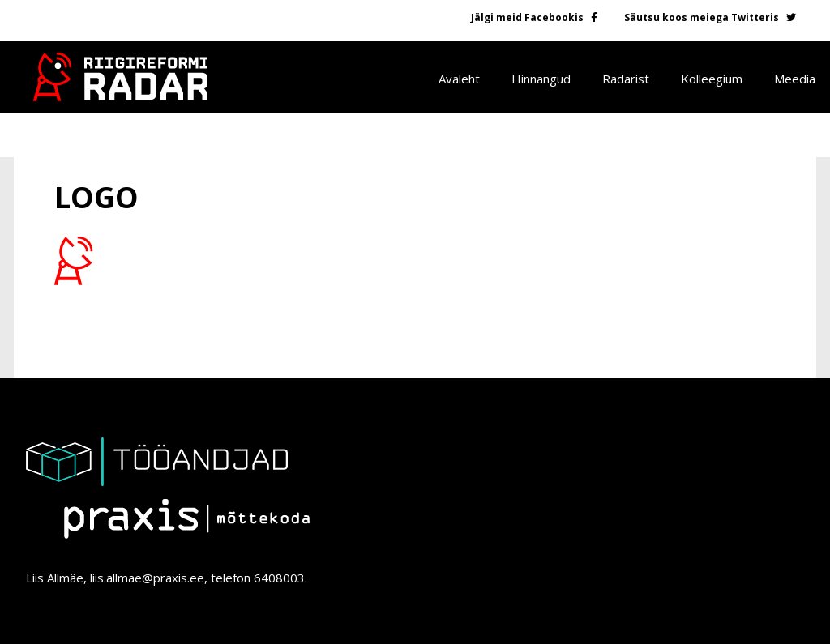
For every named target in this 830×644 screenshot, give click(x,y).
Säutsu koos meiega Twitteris (702, 17)
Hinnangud (541, 79)
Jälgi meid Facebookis (527, 17)
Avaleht (459, 79)
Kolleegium (712, 79)
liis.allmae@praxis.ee (147, 578)
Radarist (626, 79)
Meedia (795, 79)
